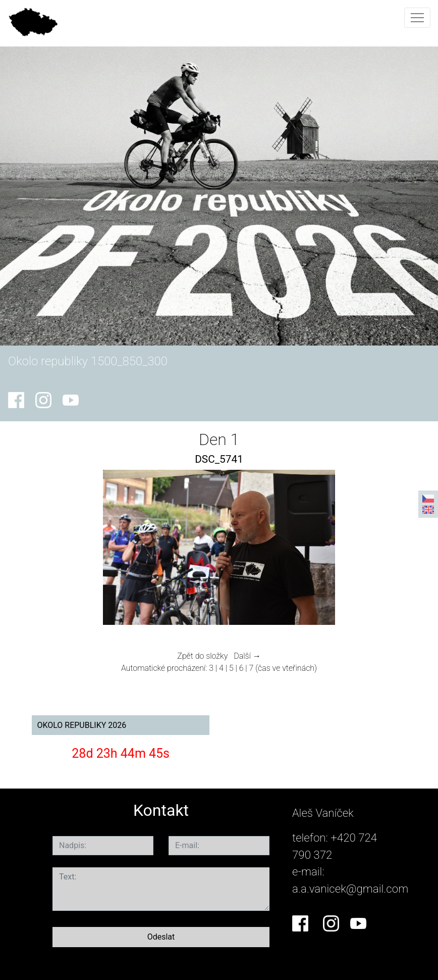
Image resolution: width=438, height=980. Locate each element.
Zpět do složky (202, 656)
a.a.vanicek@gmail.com (350, 889)
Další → (247, 656)
